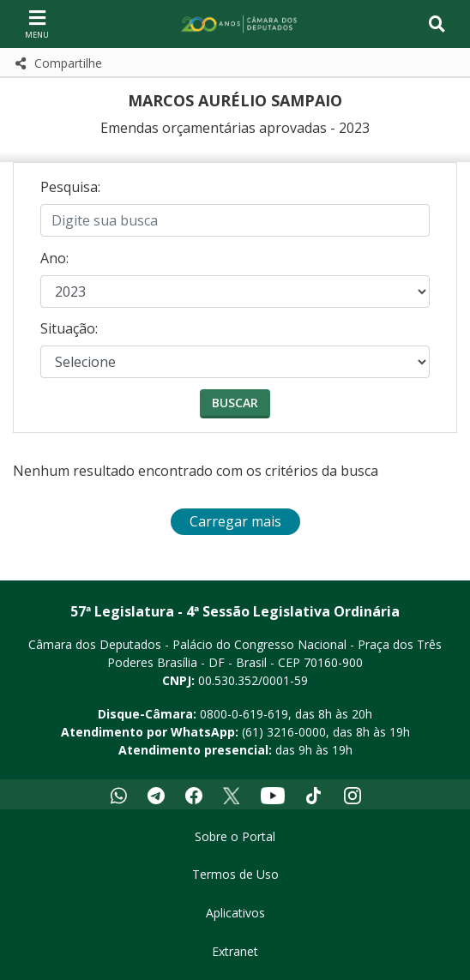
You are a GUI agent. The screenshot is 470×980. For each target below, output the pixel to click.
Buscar (235, 403)
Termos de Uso (235, 874)
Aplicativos (235, 913)
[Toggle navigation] (437, 24)
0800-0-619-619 (244, 714)
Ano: (54, 258)
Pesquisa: (70, 187)
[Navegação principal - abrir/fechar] (37, 24)
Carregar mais (235, 521)
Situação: (69, 328)
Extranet (235, 951)
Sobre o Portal (235, 836)
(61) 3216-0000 (284, 732)
